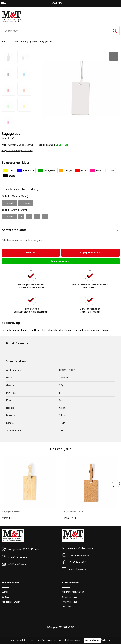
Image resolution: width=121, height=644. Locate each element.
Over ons (6, 592)
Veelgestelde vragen (11, 602)
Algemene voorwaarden (73, 592)
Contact (5, 597)
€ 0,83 (9, 518)
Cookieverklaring (70, 597)
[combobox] (56, 31)
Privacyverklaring (70, 602)
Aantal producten (14, 230)
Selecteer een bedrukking (20, 189)
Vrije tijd (18, 42)
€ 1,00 (70, 518)
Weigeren (106, 640)
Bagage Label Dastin (74, 511)
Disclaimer (67, 607)
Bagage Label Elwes (12, 511)
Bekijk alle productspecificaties (17, 150)
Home (4, 42)
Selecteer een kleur (15, 162)
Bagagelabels (31, 42)
